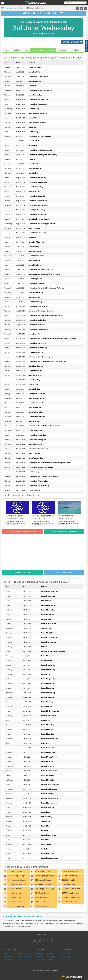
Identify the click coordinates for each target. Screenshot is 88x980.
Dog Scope (66, 957)
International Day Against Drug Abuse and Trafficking (46, 288)
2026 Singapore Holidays (71, 889)
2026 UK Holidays (41, 898)
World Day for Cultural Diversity (39, 219)
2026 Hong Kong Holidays (44, 876)
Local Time (40, 960)
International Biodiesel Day (38, 320)
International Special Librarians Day (41, 150)
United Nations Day (35, 430)
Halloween (45, 831)
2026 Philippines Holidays (44, 889)
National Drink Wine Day (49, 638)
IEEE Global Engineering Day (38, 201)
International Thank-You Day (39, 77)
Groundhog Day (46, 601)
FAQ (7, 954)
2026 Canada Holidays (43, 871)
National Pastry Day (48, 854)
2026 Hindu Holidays (43, 902)
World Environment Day (37, 256)
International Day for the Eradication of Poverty (44, 426)
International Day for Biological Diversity (42, 224)
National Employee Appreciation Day (53, 651)
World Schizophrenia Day (37, 233)
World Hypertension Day (37, 210)
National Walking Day (48, 693)
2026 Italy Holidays (69, 880)
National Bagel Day (47, 633)
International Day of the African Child (41, 270)
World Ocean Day (35, 260)
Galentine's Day (46, 619)
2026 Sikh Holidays (42, 906)
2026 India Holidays (69, 876)
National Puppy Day (48, 683)
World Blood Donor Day (37, 265)
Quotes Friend (67, 954)
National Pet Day (47, 706)
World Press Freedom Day (38, 178)
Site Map (8, 960)
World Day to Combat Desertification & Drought (44, 274)
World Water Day (35, 118)
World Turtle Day (35, 228)
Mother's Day (46, 720)
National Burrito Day (48, 697)
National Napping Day (48, 665)
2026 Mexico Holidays (43, 884)
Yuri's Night (33, 146)
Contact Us (9, 957)
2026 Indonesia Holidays (17, 880)
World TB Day (34, 132)
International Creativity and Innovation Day (43, 155)
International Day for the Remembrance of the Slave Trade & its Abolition (53, 339)
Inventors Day (34, 385)
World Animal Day (35, 408)
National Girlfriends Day (49, 789)
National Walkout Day (48, 670)
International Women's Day (38, 104)
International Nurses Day (37, 196)
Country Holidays (19, 8)
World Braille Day (35, 72)
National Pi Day (46, 674)
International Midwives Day (38, 182)
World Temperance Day (37, 403)
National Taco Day (47, 812)
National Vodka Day (48, 808)
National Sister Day (48, 794)
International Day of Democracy (40, 357)
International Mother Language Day (41, 90)
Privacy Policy (23, 954)
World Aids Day (34, 472)
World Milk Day (34, 247)
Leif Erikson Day (47, 817)
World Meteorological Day (38, 123)
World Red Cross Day (36, 187)
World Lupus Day (35, 191)
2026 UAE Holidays (15, 898)
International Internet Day (37, 435)
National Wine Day (47, 729)
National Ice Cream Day (49, 771)
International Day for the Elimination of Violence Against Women (50, 463)
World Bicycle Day (35, 251)
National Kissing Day (48, 752)
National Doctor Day (48, 688)
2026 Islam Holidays (70, 902)
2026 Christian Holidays (16, 902)
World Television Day (36, 458)
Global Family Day (35, 67)
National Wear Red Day (49, 605)
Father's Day (45, 743)
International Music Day (37, 394)
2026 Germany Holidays (16, 876)
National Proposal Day (49, 679)
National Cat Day (47, 826)
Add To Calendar (71, 42)
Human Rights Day (35, 490)
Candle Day (45, 849)
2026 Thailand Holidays (71, 893)
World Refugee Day (35, 279)
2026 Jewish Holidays (16, 906)
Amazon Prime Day (48, 775)
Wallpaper (51, 957)
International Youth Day (37, 325)
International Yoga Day (37, 283)
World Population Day (36, 293)
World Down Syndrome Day (38, 113)
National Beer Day (47, 702)
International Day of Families (38, 205)
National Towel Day (48, 725)
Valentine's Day (46, 628)
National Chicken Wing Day (50, 785)
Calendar (39, 957)
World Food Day (34, 421)
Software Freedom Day (37, 352)
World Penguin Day (35, 169)
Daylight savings (47, 661)
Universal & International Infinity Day (41, 311)
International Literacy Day (38, 343)
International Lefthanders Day (39, 329)
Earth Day (32, 159)
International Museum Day (38, 214)
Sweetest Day (46, 821)
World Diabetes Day (36, 444)
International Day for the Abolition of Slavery (43, 476)
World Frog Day (34, 109)
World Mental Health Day (37, 417)
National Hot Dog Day (48, 766)
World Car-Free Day (36, 375)
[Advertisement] (44, 551)
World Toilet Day (34, 453)
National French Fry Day (49, 757)
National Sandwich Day (49, 835)
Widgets (50, 954)
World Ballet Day (34, 389)
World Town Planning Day (37, 440)
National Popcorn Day (48, 596)
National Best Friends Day (50, 739)
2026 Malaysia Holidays (16, 884)
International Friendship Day (38, 306)
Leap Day (44, 647)
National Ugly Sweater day (50, 858)
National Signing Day (48, 610)
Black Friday (45, 840)
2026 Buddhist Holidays (71, 898)
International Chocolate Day (38, 348)
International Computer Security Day (41, 467)
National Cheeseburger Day (50, 798)
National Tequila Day (48, 780)
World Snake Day (35, 297)
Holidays (9, 8)
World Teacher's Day (36, 412)
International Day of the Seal (38, 100)
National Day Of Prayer (49, 716)
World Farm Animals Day (37, 398)
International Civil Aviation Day (39, 486)
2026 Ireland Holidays (43, 880)
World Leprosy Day (35, 81)
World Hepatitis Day (36, 302)
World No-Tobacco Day (37, 242)
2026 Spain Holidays (42, 893)
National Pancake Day (48, 624)
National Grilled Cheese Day (50, 711)
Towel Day (33, 237)
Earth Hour (33, 127)
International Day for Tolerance (39, 449)
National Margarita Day (49, 642)
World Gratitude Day (36, 371)
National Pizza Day (47, 615)
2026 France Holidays (70, 871)
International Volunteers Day (38, 481)
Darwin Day (33, 86)
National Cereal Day (48, 656)
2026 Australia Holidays (16, 871)
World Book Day (34, 164)
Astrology (39, 954)
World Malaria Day (35, 173)
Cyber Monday (46, 844)
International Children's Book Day (40, 136)
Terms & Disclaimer (25, 957)
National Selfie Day (47, 748)
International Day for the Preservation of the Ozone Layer (48, 362)
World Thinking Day (35, 95)
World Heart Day (34, 380)
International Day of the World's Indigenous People (46, 316)
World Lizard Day (35, 334)
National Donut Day (48, 734)
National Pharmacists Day (50, 592)
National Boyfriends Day (49, 803)
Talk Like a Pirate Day (36, 366)
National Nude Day (47, 762)
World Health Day (35, 141)
